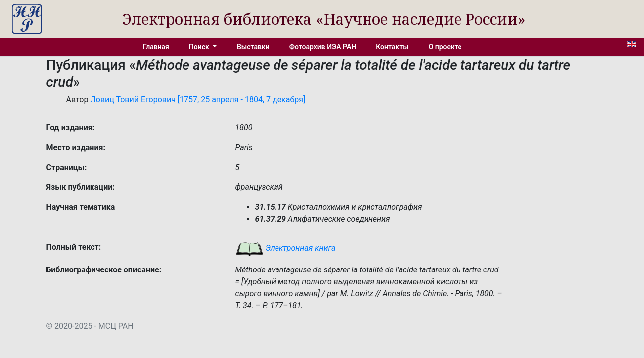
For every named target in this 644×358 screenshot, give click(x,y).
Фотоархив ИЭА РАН (323, 47)
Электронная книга (285, 248)
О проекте (445, 47)
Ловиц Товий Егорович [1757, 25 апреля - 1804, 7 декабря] (198, 100)
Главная (156, 47)
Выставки (253, 47)
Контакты (392, 47)
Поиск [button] (200, 47)
